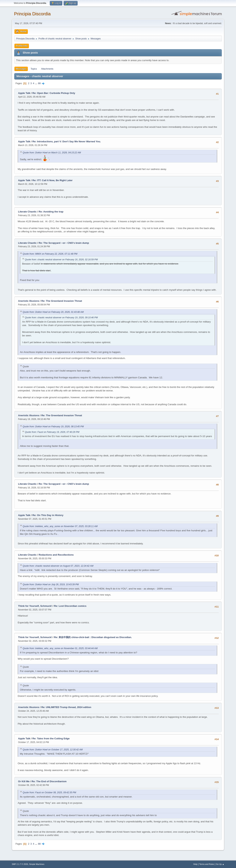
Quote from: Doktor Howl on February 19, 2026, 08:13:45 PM (53, 427)
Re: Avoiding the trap (51, 212)
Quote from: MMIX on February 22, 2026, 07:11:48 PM (50, 254)
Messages (21, 69)
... (36, 83)
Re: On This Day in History (48, 515)
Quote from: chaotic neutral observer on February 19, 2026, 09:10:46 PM (61, 318)
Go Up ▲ (220, 864)
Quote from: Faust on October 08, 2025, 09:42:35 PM (49, 793)
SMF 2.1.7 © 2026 (20, 864)
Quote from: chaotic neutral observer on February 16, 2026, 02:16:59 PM (61, 260)
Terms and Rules (207, 864)
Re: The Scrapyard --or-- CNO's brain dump (64, 243)
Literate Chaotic (27, 212)
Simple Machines (37, 864)
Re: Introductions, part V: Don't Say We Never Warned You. (67, 141)
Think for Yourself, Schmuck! (35, 606)
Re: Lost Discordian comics (70, 606)
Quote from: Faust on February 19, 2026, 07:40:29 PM (52, 432)
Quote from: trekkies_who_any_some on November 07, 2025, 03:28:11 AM (60, 526)
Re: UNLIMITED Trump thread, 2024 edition (66, 707)
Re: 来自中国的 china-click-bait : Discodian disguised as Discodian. (93, 637)
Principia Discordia (32, 14)
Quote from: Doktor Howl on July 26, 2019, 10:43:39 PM (51, 584)
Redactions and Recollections (56, 555)
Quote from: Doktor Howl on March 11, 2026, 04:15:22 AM (52, 153)
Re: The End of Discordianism (49, 781)
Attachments (47, 69)
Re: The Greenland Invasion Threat (62, 301)
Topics (34, 69)
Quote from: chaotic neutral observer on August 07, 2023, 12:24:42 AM (58, 566)
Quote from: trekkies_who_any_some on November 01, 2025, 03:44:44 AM (60, 648)
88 (39, 83)
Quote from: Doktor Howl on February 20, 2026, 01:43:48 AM (53, 312)
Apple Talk (24, 93)
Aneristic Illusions (29, 301)
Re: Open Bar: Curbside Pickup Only (54, 93)
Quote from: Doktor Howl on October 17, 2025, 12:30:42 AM (53, 750)
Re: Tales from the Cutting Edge (51, 738)
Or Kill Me (24, 781)
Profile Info (22, 46)
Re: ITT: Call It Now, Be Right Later (53, 180)
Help (195, 864)
